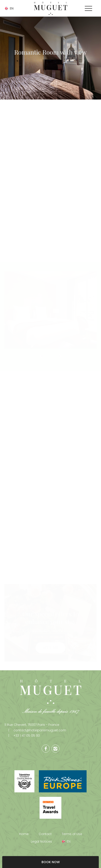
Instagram (55, 749)
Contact (45, 834)
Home (24, 834)
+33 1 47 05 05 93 (22, 736)
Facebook (46, 749)
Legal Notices (41, 841)
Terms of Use (72, 834)
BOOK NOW (51, 862)
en (12, 8)
